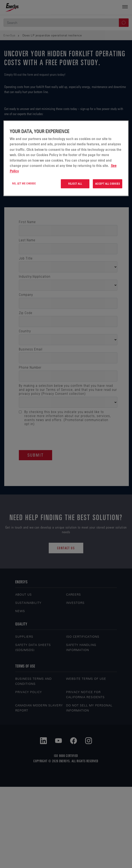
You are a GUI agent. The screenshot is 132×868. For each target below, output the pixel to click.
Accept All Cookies (108, 184)
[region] (66, 158)
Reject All (75, 184)
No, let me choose (24, 184)
